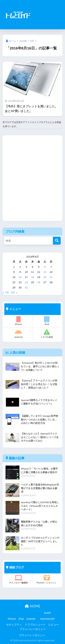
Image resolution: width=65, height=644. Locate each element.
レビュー (54, 625)
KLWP (47, 613)
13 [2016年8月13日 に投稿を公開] (45, 272)
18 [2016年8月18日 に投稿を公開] (32, 277)
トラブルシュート (35, 625)
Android (18, 334)
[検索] (57, 241)
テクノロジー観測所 (18, 579)
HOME (32, 606)
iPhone (18, 321)
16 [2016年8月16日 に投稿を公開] (20, 277)
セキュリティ (14, 625)
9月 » (14, 293)
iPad (47, 321)
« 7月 (6, 293)
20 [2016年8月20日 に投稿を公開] (45, 277)
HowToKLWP (47, 619)
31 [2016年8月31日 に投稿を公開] (26, 287)
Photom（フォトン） (47, 579)
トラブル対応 (47, 334)
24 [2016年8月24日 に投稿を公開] (26, 282)
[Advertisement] (48, 17)
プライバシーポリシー (33, 629)
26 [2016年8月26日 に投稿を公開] (39, 282)
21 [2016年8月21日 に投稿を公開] (51, 277)
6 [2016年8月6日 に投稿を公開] (45, 267)
